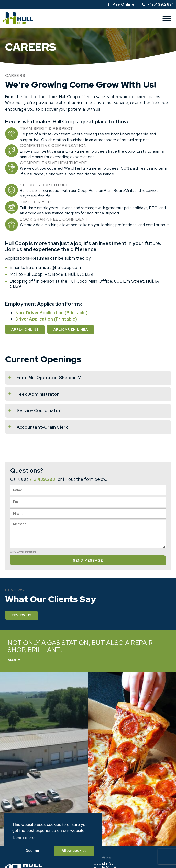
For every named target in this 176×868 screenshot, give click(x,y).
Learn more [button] (24, 837)
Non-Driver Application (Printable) (52, 313)
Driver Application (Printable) (46, 319)
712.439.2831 (43, 479)
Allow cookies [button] (74, 851)
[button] (167, 18)
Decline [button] (32, 851)
